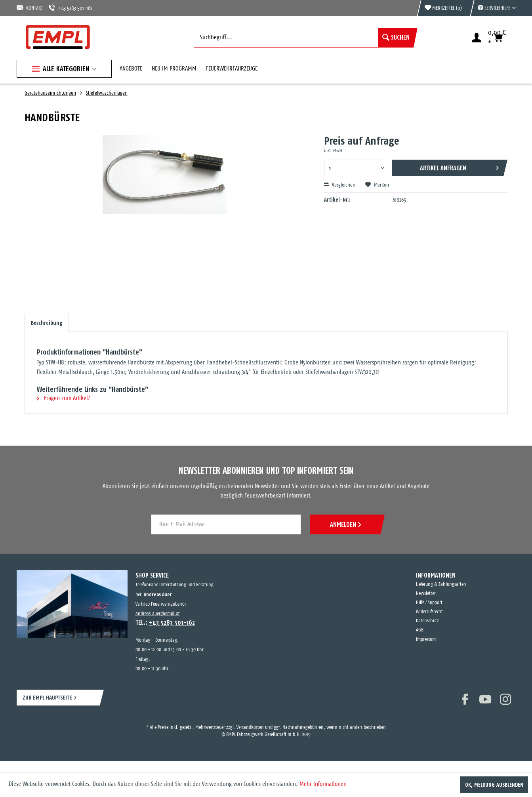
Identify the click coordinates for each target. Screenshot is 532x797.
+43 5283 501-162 (71, 8)
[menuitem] (493, 8)
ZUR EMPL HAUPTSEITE (47, 697)
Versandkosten (250, 727)
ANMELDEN (345, 524)
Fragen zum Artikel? (63, 398)
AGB (420, 630)
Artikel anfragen (460, 167)
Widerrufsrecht (429, 612)
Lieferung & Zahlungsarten (441, 584)
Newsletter (426, 594)
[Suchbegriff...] (304, 38)
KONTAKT (30, 8)
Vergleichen (340, 185)
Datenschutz (427, 621)
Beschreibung (47, 323)
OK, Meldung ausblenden (494, 785)
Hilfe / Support (429, 603)
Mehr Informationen (323, 784)
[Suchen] (396, 38)
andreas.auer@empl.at (158, 614)
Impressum (426, 640)
